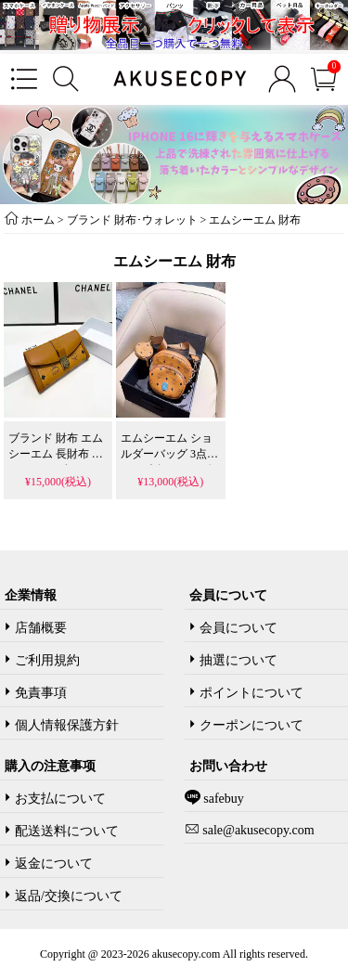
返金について (54, 864)
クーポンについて (251, 725)
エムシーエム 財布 (255, 220)
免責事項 (41, 693)
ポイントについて (251, 693)
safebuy (222, 799)
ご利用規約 (47, 660)
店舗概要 (41, 628)
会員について (238, 628)
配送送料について (67, 831)
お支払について (60, 799)
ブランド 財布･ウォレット (132, 220)
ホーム (38, 220)
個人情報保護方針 (67, 725)
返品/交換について (69, 896)
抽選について (238, 660)
